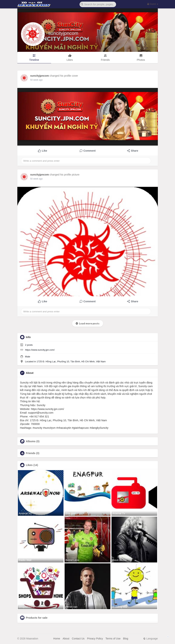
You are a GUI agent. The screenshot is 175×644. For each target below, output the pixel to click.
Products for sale (37, 618)
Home (57, 639)
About (66, 639)
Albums (31, 441)
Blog (126, 639)
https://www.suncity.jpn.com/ (40, 350)
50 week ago (36, 80)
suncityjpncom (63, 33)
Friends (31, 453)
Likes (29, 465)
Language (150, 639)
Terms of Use (113, 639)
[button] (98, 4)
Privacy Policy (95, 639)
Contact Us (78, 639)
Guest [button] (153, 4)
